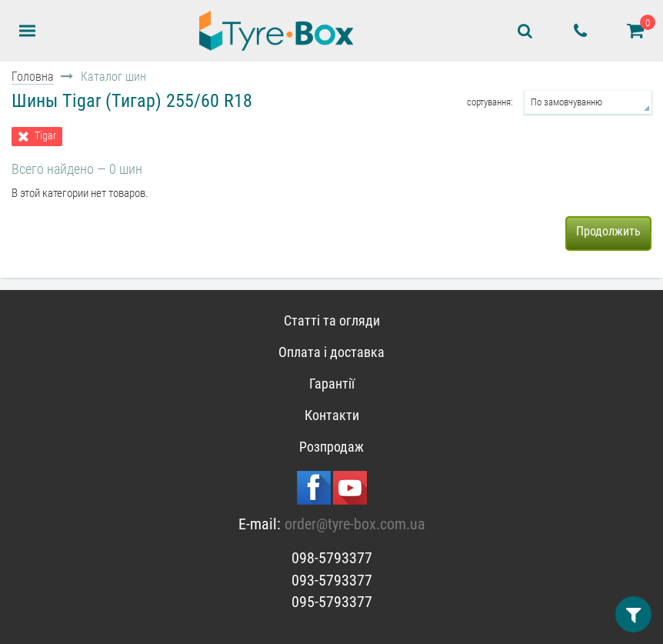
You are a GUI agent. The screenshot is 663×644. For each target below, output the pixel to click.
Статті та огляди (332, 320)
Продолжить (608, 231)
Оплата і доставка (331, 352)
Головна (33, 77)
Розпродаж (331, 447)
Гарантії (332, 384)
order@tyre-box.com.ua (355, 524)
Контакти (332, 415)
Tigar (45, 136)
